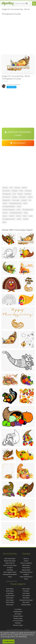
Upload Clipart (26, 570)
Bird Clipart (18, 614)
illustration (22, 197)
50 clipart (10, 568)
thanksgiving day (28, 210)
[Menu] (34, 3)
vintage (20, 194)
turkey (5, 203)
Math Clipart (10, 589)
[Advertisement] (18, 35)
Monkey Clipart (18, 618)
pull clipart (10, 570)
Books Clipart (10, 591)
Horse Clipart (26, 595)
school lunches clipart (10, 565)
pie (30, 200)
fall (11, 188)
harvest (5, 213)
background (6, 200)
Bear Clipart (26, 602)
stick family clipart (10, 559)
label (31, 216)
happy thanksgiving (9, 210)
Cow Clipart (18, 609)
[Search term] (22, 3)
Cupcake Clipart (10, 595)
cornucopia (16, 200)
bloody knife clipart (10, 561)
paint (21, 191)
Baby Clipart (10, 605)
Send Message (12, 87)
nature (30, 197)
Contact (26, 561)
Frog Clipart (10, 593)
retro (26, 213)
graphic (26, 219)
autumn (24, 188)
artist (19, 210)
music (25, 203)
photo (19, 206)
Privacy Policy (26, 568)
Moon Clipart (26, 589)
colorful (12, 216)
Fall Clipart (26, 591)
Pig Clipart (18, 623)
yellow (19, 219)
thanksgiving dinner (9, 219)
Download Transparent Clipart (18, 134)
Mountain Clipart (18, 625)
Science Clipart (10, 602)
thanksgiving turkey (15, 203)
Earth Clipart (10, 598)
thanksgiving (7, 194)
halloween (28, 194)
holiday (15, 197)
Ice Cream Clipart (18, 621)
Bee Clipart (26, 598)
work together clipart (10, 572)
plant (4, 222)
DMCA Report (26, 565)
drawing (24, 200)
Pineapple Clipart (18, 616)
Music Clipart (10, 600)
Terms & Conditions (26, 563)
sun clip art (6, 191)
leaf (14, 194)
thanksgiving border (16, 213)
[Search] (27, 3)
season (19, 216)
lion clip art (6, 197)
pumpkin (15, 191)
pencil (25, 216)
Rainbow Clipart (26, 605)
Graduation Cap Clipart (26, 600)
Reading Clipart (18, 612)
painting (17, 188)
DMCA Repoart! (18, 143)
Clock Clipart (26, 593)
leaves (5, 216)
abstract (5, 188)
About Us (26, 559)
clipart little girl (10, 563)
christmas (28, 191)
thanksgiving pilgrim (9, 206)
